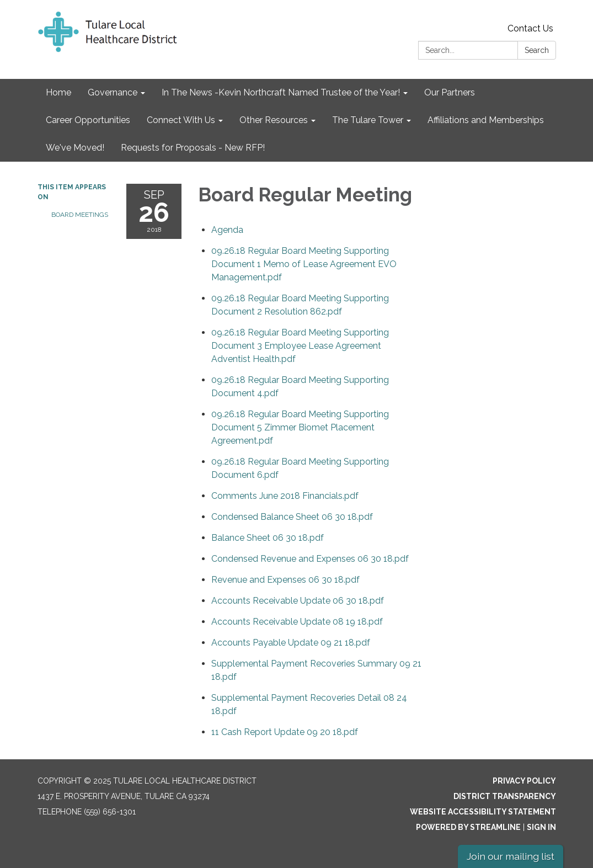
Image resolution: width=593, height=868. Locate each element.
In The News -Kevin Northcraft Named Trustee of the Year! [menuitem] (281, 92)
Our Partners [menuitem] (450, 92)
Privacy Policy (524, 781)
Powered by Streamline (468, 827)
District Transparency (505, 796)
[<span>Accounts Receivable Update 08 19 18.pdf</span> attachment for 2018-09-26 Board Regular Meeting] (297, 622)
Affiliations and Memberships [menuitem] (486, 120)
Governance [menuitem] (113, 92)
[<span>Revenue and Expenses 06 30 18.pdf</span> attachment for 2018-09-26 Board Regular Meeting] (285, 580)
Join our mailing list (511, 856)
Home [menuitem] (58, 92)
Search (537, 50)
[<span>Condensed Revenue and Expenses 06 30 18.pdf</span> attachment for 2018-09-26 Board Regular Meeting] (310, 559)
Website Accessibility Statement (483, 812)
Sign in (541, 827)
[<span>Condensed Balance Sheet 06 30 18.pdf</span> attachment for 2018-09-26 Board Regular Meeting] (292, 517)
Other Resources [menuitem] (274, 120)
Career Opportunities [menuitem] (88, 120)
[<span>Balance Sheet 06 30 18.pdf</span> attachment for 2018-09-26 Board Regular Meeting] (268, 538)
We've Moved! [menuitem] (75, 148)
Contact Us (530, 28)
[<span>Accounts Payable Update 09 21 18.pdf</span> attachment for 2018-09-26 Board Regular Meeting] (291, 643)
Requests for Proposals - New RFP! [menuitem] (193, 148)
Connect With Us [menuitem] (181, 120)
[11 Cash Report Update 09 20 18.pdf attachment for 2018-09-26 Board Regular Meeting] (285, 732)
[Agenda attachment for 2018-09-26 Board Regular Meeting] (227, 230)
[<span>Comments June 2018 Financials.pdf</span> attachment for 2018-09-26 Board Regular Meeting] (285, 496)
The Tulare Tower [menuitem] (368, 120)
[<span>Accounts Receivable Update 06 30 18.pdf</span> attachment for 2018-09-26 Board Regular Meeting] (298, 601)
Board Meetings (80, 215)
